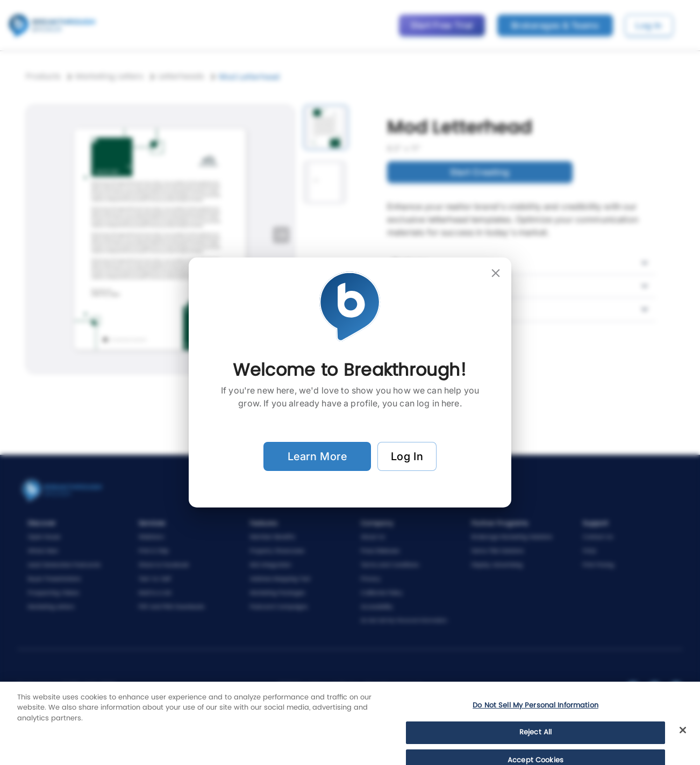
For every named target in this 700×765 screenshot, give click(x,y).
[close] (496, 273)
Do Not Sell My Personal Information (535, 729)
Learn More (317, 456)
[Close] (683, 753)
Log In (407, 456)
